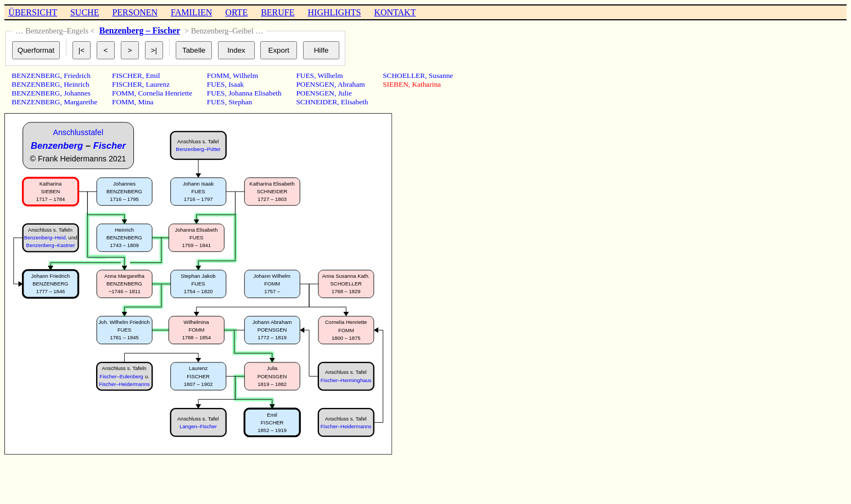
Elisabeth (355, 102)
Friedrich (77, 75)
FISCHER (127, 75)
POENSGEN (315, 84)
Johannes (77, 93)
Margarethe (80, 102)
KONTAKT (395, 12)
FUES (216, 84)
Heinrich (77, 84)
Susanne (441, 75)
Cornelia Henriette (165, 93)
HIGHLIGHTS (335, 12)
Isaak (236, 84)
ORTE (236, 12)
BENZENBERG (36, 75)
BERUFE (278, 12)
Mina (145, 102)
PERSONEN (135, 12)
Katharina (426, 84)
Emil (153, 75)
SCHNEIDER (317, 102)
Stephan (240, 102)
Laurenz (158, 84)
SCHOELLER (404, 75)
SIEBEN (396, 84)
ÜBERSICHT (33, 12)
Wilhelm (245, 75)
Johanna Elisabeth (255, 93)
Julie (345, 93)
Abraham (351, 84)
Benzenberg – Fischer (140, 30)
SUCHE (85, 12)
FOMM (123, 93)
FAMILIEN (191, 12)
